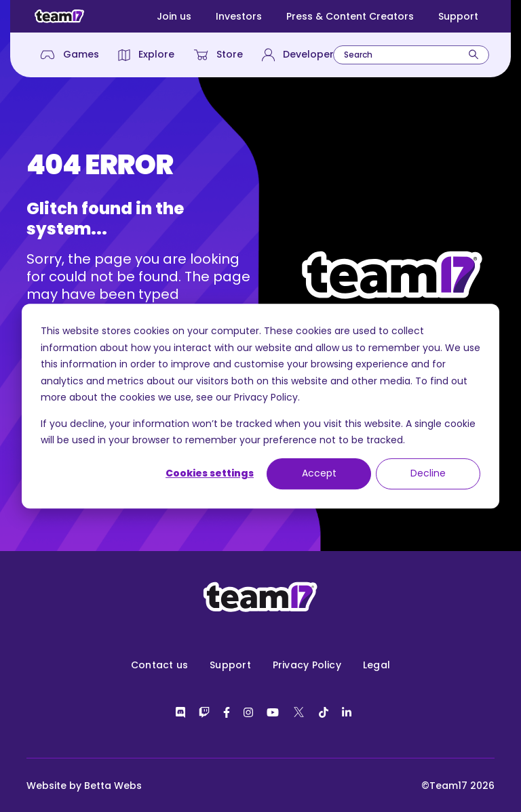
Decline (428, 474)
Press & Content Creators (350, 16)
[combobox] (411, 55)
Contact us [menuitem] (159, 665)
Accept (319, 474)
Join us (174, 16)
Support (458, 16)
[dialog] (260, 406)
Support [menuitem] (230, 665)
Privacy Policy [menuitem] (307, 665)
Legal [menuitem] (377, 665)
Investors (239, 16)
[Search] (474, 55)
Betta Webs (113, 786)
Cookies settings (210, 474)
